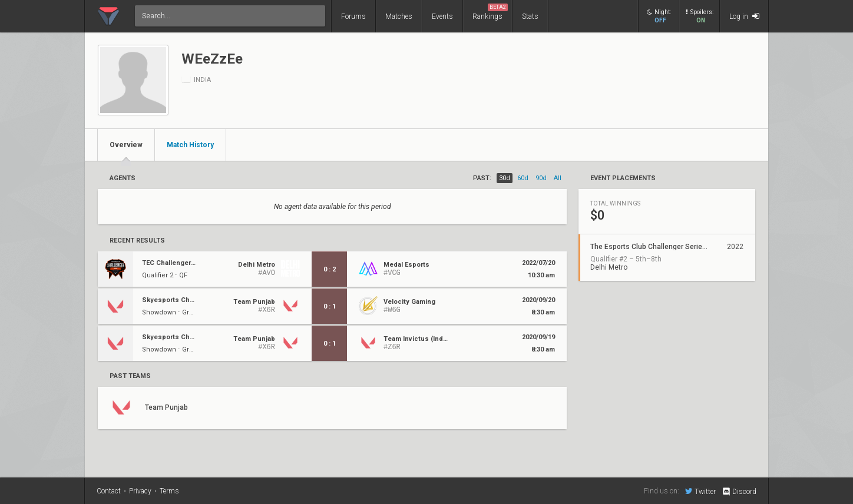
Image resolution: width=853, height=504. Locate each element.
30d (505, 178)
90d (541, 178)
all (558, 178)
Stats (530, 16)
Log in (744, 16)
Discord (739, 492)
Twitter (700, 491)
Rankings (490, 12)
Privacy (140, 491)
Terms (169, 491)
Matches (399, 16)
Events (442, 16)
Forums (353, 16)
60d (523, 178)
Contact (109, 491)
